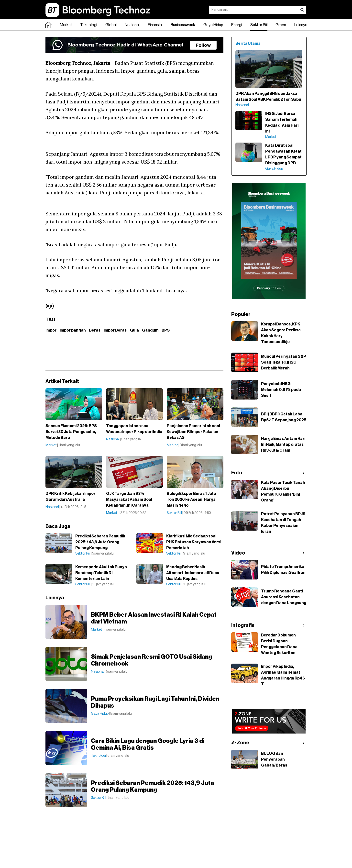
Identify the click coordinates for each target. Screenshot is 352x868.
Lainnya (301, 25)
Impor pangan (73, 330)
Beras (95, 330)
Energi (237, 25)
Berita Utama (248, 44)
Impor (51, 330)
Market (66, 25)
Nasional (132, 25)
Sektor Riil (259, 25)
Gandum (150, 330)
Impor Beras (115, 330)
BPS (166, 330)
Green (281, 25)
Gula (134, 330)
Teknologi (89, 25)
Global (111, 25)
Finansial (155, 25)
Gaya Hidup (213, 25)
